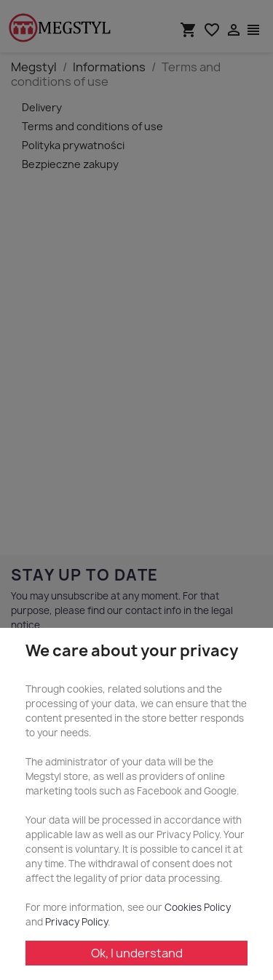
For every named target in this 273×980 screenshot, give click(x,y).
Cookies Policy (198, 907)
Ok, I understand (137, 953)
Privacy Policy (76, 922)
